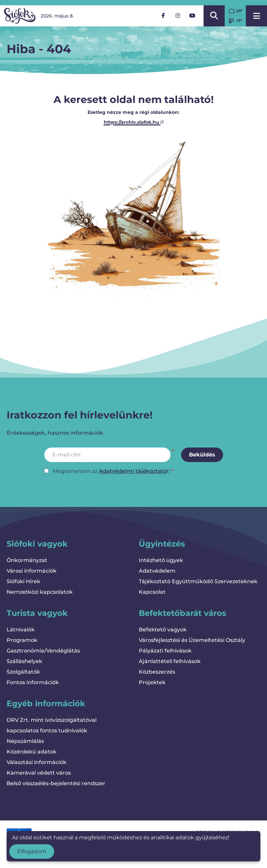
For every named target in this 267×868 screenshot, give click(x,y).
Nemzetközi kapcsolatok (40, 592)
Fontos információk (33, 682)
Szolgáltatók (23, 672)
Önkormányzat (27, 560)
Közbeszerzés (157, 672)
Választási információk (37, 762)
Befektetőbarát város (183, 613)
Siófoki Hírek (23, 581)
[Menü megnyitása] (256, 16)
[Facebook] (163, 16)
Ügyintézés (162, 544)
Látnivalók (21, 630)
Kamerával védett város (39, 773)
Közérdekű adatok (32, 752)
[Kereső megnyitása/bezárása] (214, 16)
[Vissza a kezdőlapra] (20, 16)
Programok (22, 640)
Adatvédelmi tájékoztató (133, 471)
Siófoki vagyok (37, 544)
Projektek (152, 682)
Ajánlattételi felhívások (170, 661)
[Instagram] (178, 16)
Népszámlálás (25, 741)
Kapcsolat (152, 592)
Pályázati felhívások (165, 651)
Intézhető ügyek (161, 560)
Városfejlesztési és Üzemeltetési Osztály (192, 640)
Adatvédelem (157, 571)
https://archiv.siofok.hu (134, 122)
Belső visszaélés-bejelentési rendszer (56, 783)
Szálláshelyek (24, 661)
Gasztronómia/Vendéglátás (43, 651)
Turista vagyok (37, 613)
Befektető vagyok (163, 630)
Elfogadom (32, 851)
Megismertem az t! (112, 471)
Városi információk (32, 571)
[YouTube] (192, 16)
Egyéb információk (46, 703)
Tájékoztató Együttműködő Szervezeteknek (198, 581)
